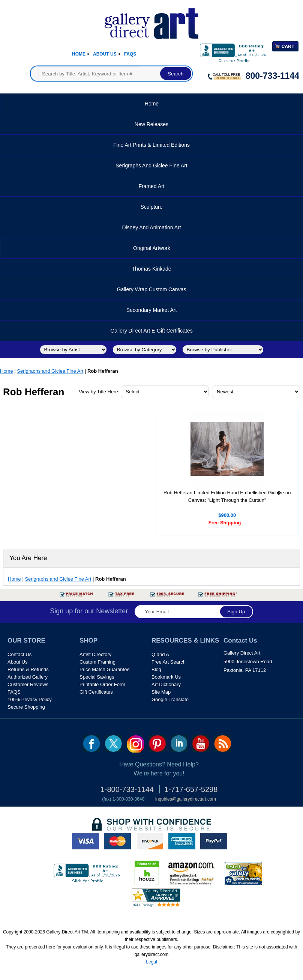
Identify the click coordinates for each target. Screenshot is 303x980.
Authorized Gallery (28, 677)
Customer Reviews (28, 684)
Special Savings (97, 677)
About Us (105, 54)
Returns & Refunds (28, 669)
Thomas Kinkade (151, 269)
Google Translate (170, 699)
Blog (156, 669)
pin (157, 744)
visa (85, 841)
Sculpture (151, 207)
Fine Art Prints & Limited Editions (151, 145)
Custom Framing (97, 662)
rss (223, 744)
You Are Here (28, 558)
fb (92, 744)
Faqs (130, 54)
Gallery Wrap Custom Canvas (152, 289)
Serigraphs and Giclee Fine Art (151, 166)
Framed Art (151, 186)
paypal (214, 841)
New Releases (151, 124)
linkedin (179, 744)
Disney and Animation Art (151, 227)
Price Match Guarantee (105, 669)
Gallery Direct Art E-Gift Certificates (151, 331)
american (182, 841)
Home (79, 54)
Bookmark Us (166, 677)
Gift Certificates (96, 692)
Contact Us (19, 654)
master (117, 841)
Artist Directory (95, 654)
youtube (201, 744)
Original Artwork (152, 248)
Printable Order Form (102, 684)
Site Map (161, 692)
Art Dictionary (166, 684)
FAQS (14, 692)
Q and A (160, 654)
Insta (135, 744)
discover (150, 841)
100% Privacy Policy (30, 699)
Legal (151, 962)
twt (113, 744)
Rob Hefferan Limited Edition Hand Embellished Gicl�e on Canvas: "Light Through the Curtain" (227, 496)
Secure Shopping (26, 707)
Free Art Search (169, 662)
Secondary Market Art (152, 310)
